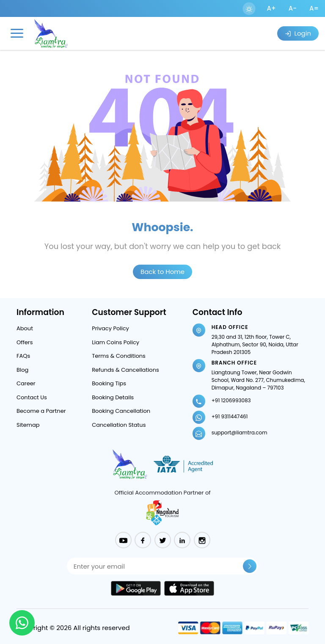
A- (293, 8)
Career (26, 383)
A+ (271, 8)
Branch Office (234, 363)
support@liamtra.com (240, 433)
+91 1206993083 (231, 400)
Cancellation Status (119, 425)
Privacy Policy (110, 328)
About (25, 328)
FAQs (23, 356)
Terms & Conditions (119, 356)
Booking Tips (109, 383)
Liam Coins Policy (116, 342)
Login (298, 33)
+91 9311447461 (230, 416)
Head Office (230, 327)
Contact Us (32, 397)
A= (314, 8)
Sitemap (28, 425)
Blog (22, 370)
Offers (25, 342)
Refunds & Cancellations (125, 370)
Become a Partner (41, 411)
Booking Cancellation (121, 411)
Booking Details (113, 397)
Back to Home (162, 272)
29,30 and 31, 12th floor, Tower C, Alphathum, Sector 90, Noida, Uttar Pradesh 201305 (255, 344)
